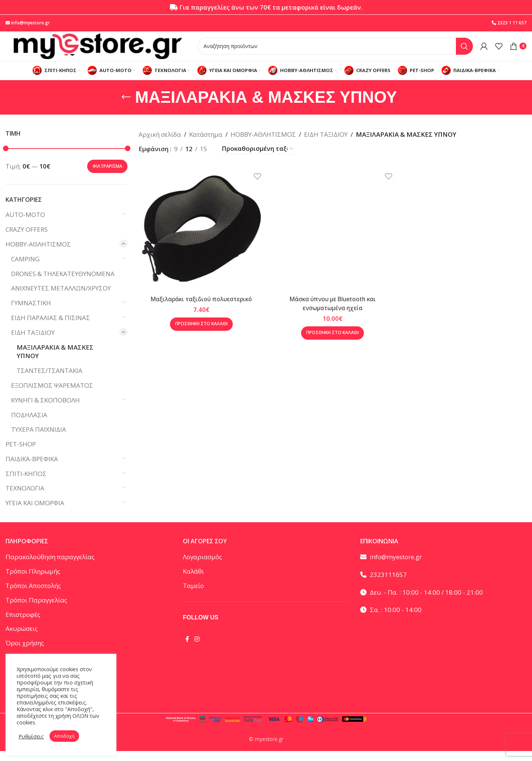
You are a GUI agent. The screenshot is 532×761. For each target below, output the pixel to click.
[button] (199, 330)
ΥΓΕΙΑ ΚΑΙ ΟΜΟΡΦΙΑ (35, 513)
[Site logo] (98, 50)
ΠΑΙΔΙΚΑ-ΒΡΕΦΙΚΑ (32, 469)
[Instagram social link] (197, 649)
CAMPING (25, 269)
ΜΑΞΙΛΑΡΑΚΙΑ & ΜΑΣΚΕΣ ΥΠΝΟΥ (55, 362)
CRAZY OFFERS (27, 239)
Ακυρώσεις (22, 639)
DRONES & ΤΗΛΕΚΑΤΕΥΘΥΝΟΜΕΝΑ (63, 284)
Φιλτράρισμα (107, 176)
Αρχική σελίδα (160, 144)
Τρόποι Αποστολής (33, 596)
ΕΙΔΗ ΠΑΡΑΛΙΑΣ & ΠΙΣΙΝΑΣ (51, 328)
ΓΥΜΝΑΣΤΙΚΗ (31, 313)
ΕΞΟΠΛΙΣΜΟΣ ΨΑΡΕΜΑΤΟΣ (52, 395)
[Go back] (126, 107)
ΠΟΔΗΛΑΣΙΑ (29, 425)
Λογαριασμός (202, 567)
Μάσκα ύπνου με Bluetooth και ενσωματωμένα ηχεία (332, 310)
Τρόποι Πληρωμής (33, 582)
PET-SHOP (21, 454)
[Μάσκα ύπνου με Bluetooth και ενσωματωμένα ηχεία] (332, 237)
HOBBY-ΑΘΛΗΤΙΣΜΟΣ (38, 254)
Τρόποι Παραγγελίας (36, 610)
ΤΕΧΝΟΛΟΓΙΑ (25, 498)
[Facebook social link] (187, 649)
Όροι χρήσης (25, 653)
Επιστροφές (23, 624)
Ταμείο (193, 596)
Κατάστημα (206, 144)
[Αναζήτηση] (335, 51)
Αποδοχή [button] (64, 736)
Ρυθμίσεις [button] (31, 736)
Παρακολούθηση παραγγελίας (50, 567)
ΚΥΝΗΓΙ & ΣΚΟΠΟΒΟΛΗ (45, 410)
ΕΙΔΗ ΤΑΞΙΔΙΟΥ (33, 342)
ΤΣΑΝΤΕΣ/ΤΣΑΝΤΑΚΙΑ (50, 380)
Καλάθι (193, 582)
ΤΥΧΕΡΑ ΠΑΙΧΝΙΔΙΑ (39, 440)
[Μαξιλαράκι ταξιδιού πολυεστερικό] (199, 237)
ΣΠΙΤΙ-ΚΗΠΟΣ (26, 484)
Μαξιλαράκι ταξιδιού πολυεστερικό (199, 305)
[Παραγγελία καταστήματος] (258, 159)
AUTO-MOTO (25, 225)
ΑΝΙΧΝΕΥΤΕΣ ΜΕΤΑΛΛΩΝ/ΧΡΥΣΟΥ (61, 298)
